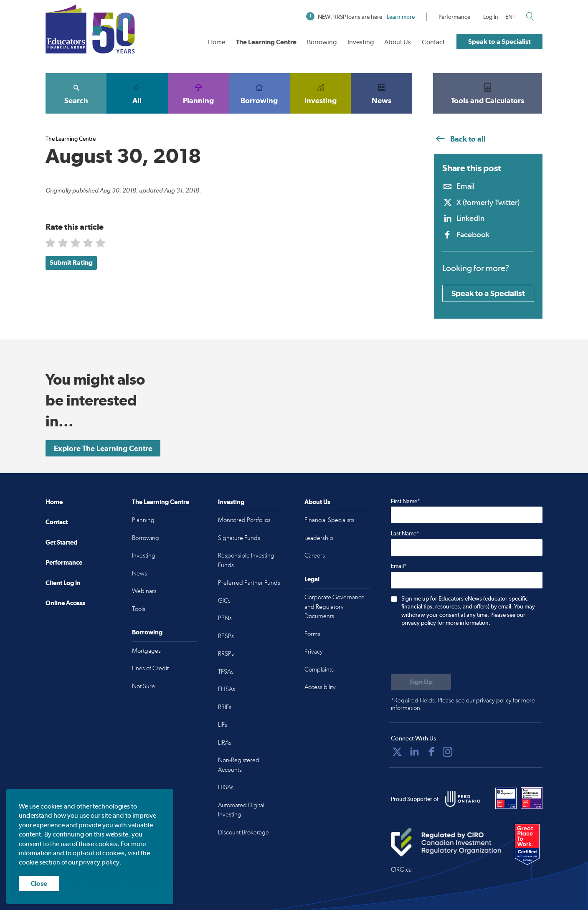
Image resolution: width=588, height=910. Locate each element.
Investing (361, 42)
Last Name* (405, 533)
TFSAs (226, 672)
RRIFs (225, 707)
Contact (433, 42)
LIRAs (225, 743)
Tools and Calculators (488, 93)
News (381, 93)
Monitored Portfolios (244, 520)
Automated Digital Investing (241, 810)
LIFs (223, 725)
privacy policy (99, 863)
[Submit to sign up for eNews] (421, 682)
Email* (399, 566)
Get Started (61, 542)
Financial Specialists (329, 520)
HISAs (226, 787)
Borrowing (322, 42)
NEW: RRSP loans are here (360, 17)
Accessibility (320, 687)
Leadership (319, 538)
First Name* (406, 501)
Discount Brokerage (243, 832)
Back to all (460, 139)
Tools (139, 609)
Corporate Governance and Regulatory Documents (335, 607)
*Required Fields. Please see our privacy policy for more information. (463, 704)
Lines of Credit (150, 668)
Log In (491, 17)
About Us (398, 42)
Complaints (319, 669)
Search (76, 93)
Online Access (65, 603)
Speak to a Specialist (499, 42)
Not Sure (143, 686)
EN (509, 17)
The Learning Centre (266, 42)
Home (217, 42)
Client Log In (63, 583)
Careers (315, 555)
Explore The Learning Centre (103, 448)
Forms (312, 634)
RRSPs (226, 654)
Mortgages (146, 651)
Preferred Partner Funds (249, 583)
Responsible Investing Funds (246, 560)
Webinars (144, 591)
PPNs (225, 618)
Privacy (314, 651)
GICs (224, 601)
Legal (312, 579)
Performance (454, 17)
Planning (198, 93)
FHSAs (227, 689)
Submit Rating (71, 262)
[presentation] (454, 651)
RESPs (226, 636)
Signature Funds (239, 538)
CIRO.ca (401, 869)
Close (39, 883)
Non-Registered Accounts (239, 765)
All (137, 93)
